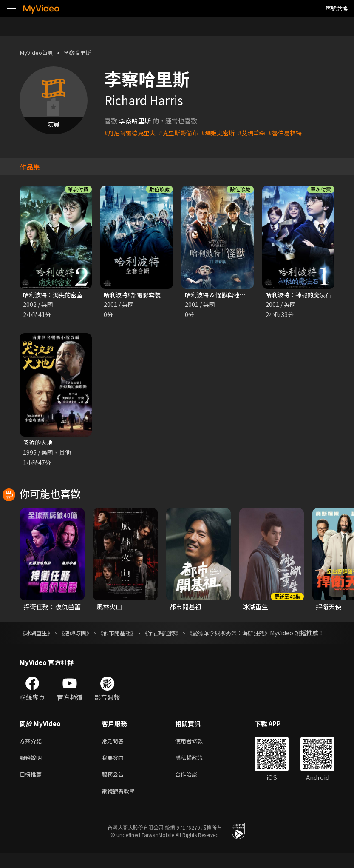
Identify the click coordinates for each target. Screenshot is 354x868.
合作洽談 (193, 788)
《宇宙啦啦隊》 (174, 634)
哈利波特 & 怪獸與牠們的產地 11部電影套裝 (247, 295)
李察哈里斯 (84, 53)
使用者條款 (196, 752)
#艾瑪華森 (261, 133)
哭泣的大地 (39, 444)
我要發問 (114, 770)
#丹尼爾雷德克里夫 (132, 133)
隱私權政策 (196, 770)
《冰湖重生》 (37, 634)
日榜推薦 (32, 788)
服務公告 (114, 788)
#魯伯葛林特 (296, 133)
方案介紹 (32, 752)
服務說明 (32, 770)
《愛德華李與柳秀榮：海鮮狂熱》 (246, 634)
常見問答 (114, 752)
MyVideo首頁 (39, 53)
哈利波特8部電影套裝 (134, 295)
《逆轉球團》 (80, 634)
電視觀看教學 (121, 806)
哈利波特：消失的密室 (55, 295)
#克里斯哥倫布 (183, 133)
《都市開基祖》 (125, 634)
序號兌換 (337, 8)
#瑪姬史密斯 (225, 133)
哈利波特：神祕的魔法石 (301, 295)
